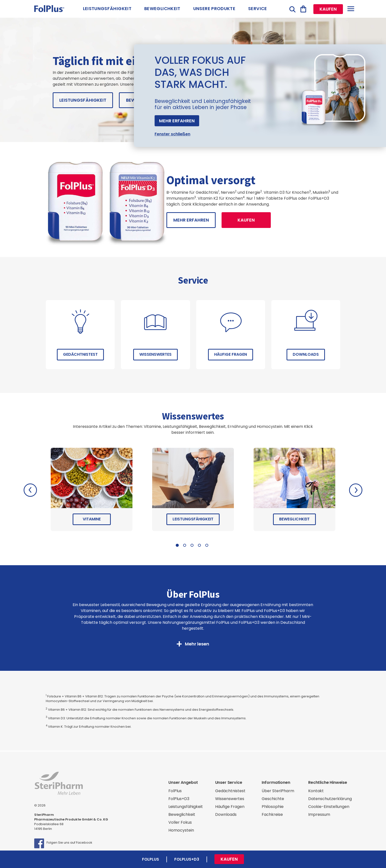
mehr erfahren (191, 220)
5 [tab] (207, 545)
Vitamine (92, 519)
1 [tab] (177, 545)
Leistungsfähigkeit (107, 8)
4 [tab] (199, 545)
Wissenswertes (155, 354)
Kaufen (328, 9)
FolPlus (175, 791)
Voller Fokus (180, 822)
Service (258, 8)
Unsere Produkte (214, 8)
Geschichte (273, 799)
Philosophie (273, 807)
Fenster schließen (172, 134)
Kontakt (316, 791)
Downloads (306, 354)
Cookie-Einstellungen (329, 807)
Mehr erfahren (177, 121)
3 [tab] (192, 545)
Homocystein (181, 830)
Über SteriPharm (278, 791)
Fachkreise (272, 814)
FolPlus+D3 (179, 799)
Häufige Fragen (231, 354)
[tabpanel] (92, 490)
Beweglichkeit (162, 8)
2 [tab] (185, 545)
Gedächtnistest (80, 354)
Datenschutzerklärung (330, 799)
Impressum (319, 814)
